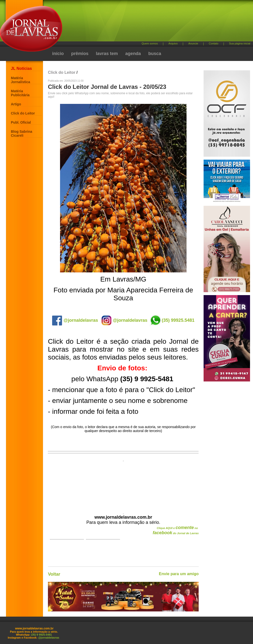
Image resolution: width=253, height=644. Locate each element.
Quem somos (150, 43)
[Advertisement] (152, 22)
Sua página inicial (240, 43)
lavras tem (107, 54)
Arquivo (173, 43)
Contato (214, 43)
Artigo (16, 104)
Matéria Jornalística (21, 80)
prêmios (80, 54)
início (58, 54)
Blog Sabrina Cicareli (21, 133)
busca (155, 54)
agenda (133, 54)
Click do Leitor (23, 113)
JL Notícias (21, 68)
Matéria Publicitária (20, 93)
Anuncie (193, 43)
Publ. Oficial (21, 122)
